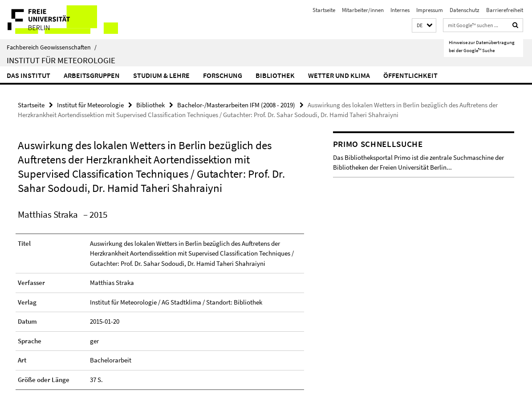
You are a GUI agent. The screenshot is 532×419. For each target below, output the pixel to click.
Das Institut (28, 75)
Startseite (324, 10)
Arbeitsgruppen (92, 75)
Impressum (430, 10)
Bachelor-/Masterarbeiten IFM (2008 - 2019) (236, 105)
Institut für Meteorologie (61, 60)
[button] (424, 26)
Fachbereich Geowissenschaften (52, 47)
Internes (400, 10)
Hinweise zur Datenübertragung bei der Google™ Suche (482, 46)
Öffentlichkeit (410, 75)
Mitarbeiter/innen (363, 10)
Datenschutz (465, 10)
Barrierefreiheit (505, 10)
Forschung (223, 75)
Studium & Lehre (161, 75)
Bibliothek (275, 75)
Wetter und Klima (339, 75)
